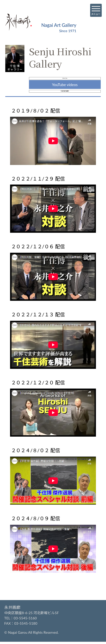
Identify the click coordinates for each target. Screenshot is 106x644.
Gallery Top (65, 82)
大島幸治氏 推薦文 (65, 101)
